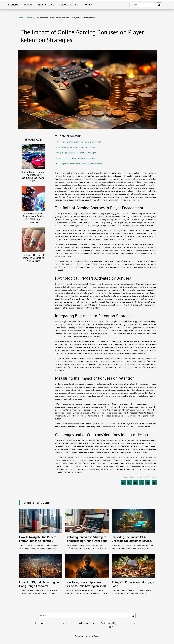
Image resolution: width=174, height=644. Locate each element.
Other (88, 5)
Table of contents (70, 136)
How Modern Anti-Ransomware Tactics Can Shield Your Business (33, 218)
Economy (13, 5)
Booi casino (110, 424)
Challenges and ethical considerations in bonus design (79, 164)
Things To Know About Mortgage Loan (133, 584)
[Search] (142, 5)
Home (20, 18)
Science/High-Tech (69, 5)
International (46, 5)
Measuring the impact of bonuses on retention (76, 158)
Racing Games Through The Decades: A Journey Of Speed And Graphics (33, 176)
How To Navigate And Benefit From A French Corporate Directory (38, 541)
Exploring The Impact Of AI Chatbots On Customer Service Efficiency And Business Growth (132, 541)
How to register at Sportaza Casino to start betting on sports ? (86, 586)
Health (28, 5)
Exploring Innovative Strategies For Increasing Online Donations (86, 539)
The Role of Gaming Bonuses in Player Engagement (79, 142)
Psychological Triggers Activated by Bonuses (76, 147)
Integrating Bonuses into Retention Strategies (76, 153)
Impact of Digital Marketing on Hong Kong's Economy (39, 584)
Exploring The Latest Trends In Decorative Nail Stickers (33, 258)
